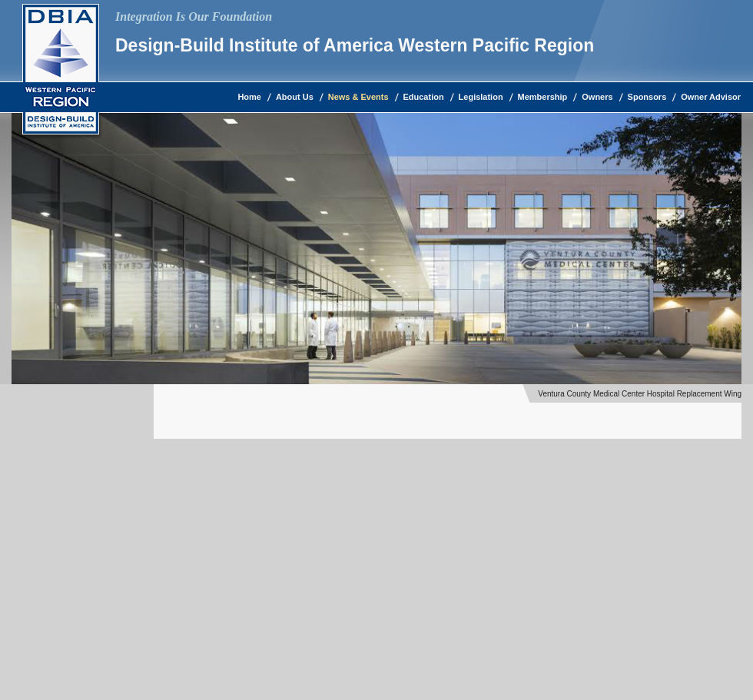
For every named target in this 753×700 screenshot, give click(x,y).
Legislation (481, 97)
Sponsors (647, 97)
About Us (295, 97)
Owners (597, 97)
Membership (543, 97)
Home (249, 97)
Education (424, 97)
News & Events (358, 97)
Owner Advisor (711, 97)
